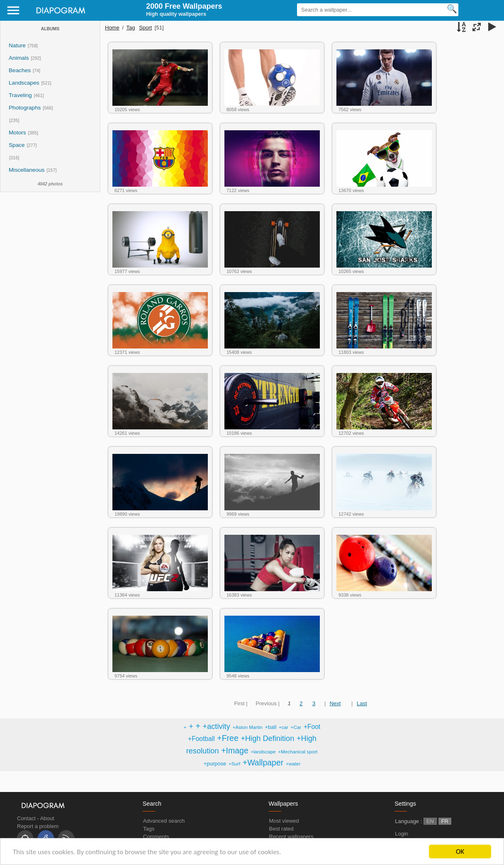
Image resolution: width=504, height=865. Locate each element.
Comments (156, 837)
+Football (201, 739)
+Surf (234, 764)
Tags (149, 829)
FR (445, 821)
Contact (26, 818)
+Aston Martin (247, 727)
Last (362, 703)
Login (402, 834)
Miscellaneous (27, 170)
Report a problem (38, 826)
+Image (235, 750)
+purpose (215, 764)
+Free (228, 738)
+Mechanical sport (298, 752)
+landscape (263, 752)
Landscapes (24, 83)
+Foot (312, 727)
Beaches (20, 70)
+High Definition (267, 738)
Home (112, 28)
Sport (145, 28)
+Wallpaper (263, 763)
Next (335, 703)
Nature (17, 45)
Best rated (281, 829)
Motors (17, 133)
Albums (50, 29)
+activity (217, 726)
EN (430, 821)
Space (17, 145)
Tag (131, 28)
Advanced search (164, 821)
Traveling (20, 95)
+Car (296, 727)
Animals (19, 58)
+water (293, 764)
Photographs (25, 108)
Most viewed (284, 821)
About (47, 818)
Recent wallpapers (291, 837)
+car (284, 727)
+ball (270, 727)
